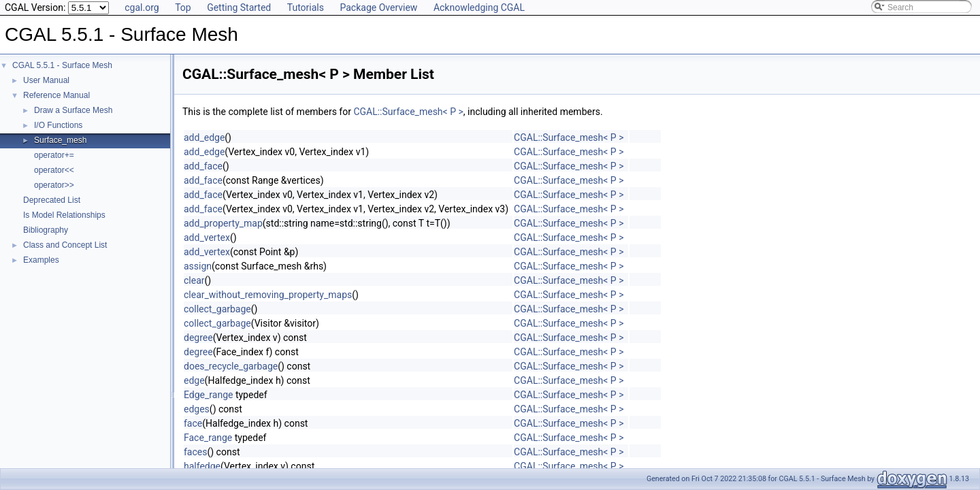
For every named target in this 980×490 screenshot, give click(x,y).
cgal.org (142, 7)
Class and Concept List (65, 245)
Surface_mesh (60, 140)
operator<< (54, 170)
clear (194, 280)
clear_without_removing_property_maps (268, 295)
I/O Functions (58, 125)
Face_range (208, 438)
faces (195, 452)
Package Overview (378, 7)
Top (183, 7)
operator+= (54, 155)
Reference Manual (56, 95)
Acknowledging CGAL (479, 7)
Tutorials (306, 7)
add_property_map (223, 223)
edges (197, 409)
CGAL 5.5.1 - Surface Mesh (62, 65)
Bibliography (46, 230)
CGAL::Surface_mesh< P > (408, 112)
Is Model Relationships (64, 215)
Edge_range (208, 395)
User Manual (46, 80)
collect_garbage (217, 309)
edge (194, 380)
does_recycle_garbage (231, 366)
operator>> (54, 185)
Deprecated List (52, 200)
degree (198, 338)
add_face (203, 166)
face (193, 423)
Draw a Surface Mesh (73, 110)
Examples (41, 260)
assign (198, 266)
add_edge (204, 137)
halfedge (202, 466)
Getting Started (239, 7)
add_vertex (207, 238)
